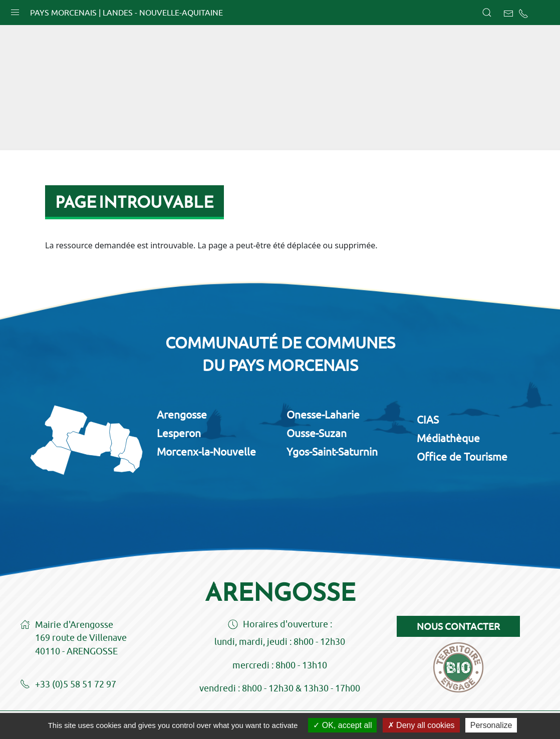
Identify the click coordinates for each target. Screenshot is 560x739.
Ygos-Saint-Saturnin (332, 452)
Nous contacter (458, 626)
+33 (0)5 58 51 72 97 (68, 685)
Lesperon (179, 433)
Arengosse (182, 415)
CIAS (428, 420)
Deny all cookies (421, 725)
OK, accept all (342, 725)
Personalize (491, 725)
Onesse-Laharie (323, 415)
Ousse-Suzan (317, 433)
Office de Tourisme (462, 457)
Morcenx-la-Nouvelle (206, 452)
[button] (15, 10)
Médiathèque (448, 438)
